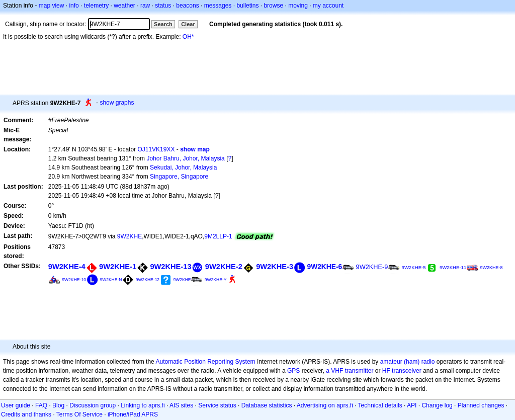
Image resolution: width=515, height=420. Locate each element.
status (163, 6)
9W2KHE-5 (414, 267)
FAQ (41, 405)
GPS (293, 371)
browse (273, 6)
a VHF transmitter (350, 371)
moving (298, 6)
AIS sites (181, 405)
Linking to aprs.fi (143, 405)
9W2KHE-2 (224, 267)
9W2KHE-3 (275, 267)
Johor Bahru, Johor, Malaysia (185, 158)
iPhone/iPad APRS (133, 414)
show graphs (117, 103)
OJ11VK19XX (156, 149)
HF (386, 371)
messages (218, 6)
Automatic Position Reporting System (205, 362)
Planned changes (481, 405)
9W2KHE (130, 236)
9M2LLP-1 (218, 236)
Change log (437, 405)
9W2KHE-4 (67, 267)
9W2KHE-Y (216, 280)
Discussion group (93, 405)
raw (145, 6)
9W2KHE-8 (492, 268)
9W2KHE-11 (453, 267)
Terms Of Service (79, 414)
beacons (187, 6)
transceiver (407, 371)
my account (328, 6)
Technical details (380, 405)
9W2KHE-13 (170, 267)
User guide (16, 405)
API (412, 405)
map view (52, 6)
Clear (188, 24)
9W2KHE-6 (324, 267)
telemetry (96, 6)
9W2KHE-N (111, 280)
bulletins (247, 6)
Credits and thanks (26, 414)
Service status (217, 405)
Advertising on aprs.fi (325, 405)
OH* (188, 37)
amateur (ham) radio (408, 362)
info (74, 6)
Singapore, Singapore (179, 177)
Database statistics (267, 405)
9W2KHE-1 (118, 267)
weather (124, 6)
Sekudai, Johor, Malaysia (183, 167)
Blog (58, 405)
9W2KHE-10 (74, 280)
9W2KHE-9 (372, 267)
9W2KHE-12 (148, 280)
